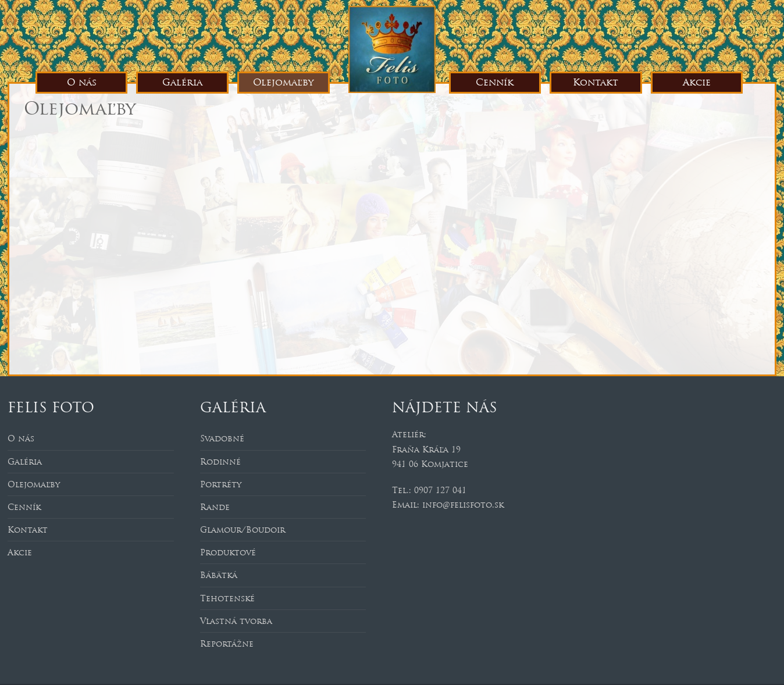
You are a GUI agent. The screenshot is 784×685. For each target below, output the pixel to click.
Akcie (697, 82)
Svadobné (222, 438)
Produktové (228, 552)
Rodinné (220, 462)
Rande (215, 507)
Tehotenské (227, 598)
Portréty (221, 484)
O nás (82, 82)
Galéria (182, 82)
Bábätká (219, 575)
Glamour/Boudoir (243, 530)
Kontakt (596, 82)
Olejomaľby (283, 82)
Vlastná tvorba (236, 621)
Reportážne (227, 644)
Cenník (495, 82)
